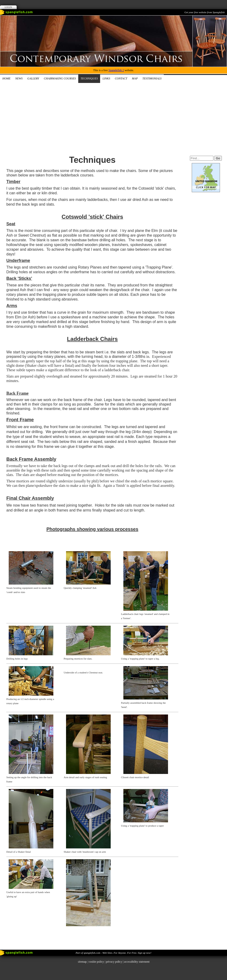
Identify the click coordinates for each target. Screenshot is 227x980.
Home (6, 78)
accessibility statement (137, 961)
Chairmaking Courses (60, 78)
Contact (121, 78)
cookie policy (96, 961)
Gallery (33, 78)
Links (106, 78)
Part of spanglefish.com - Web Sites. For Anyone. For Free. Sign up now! (113, 953)
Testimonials (152, 78)
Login (8, 7)
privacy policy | (115, 961)
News (19, 78)
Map (135, 78)
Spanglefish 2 (116, 70)
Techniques (89, 78)
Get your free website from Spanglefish (205, 12)
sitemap (82, 961)
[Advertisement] (113, 118)
